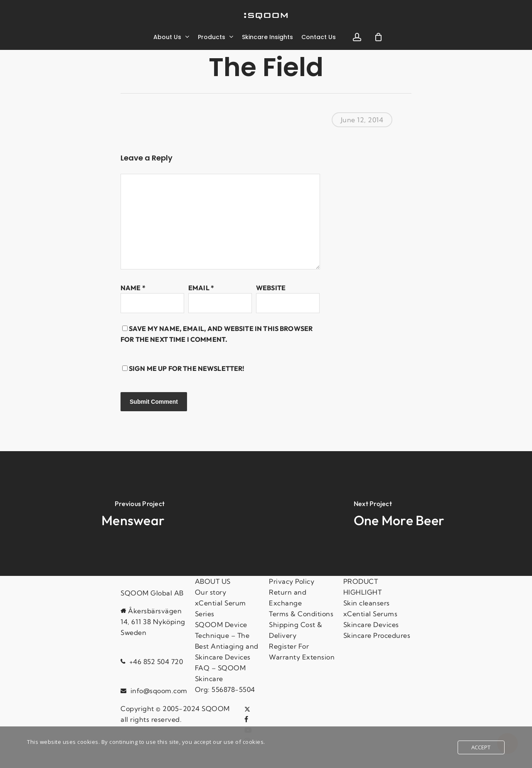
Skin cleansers (367, 603)
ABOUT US (213, 581)
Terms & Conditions (301, 614)
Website (271, 288)
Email (201, 288)
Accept (481, 747)
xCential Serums (371, 614)
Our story (211, 592)
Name (133, 288)
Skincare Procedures (377, 635)
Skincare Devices (371, 625)
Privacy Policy (292, 581)
